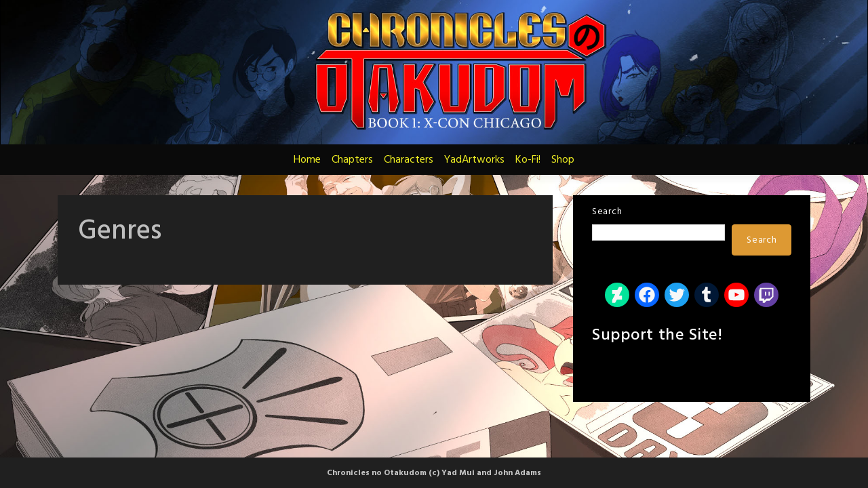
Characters (409, 160)
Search (607, 212)
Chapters (352, 160)
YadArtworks (474, 160)
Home (307, 160)
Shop (563, 160)
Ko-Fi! (528, 160)
